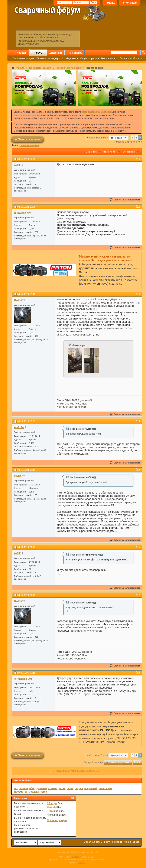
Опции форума (88, 58)
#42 (138, 206)
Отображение (130, 152)
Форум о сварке (113, 842)
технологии (106, 788)
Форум (38, 53)
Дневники (56, 53)
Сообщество (69, 58)
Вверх (137, 762)
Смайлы (52, 807)
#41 (138, 159)
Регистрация (129, 3)
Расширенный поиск (131, 58)
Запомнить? (65, 8)
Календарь (54, 58)
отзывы (53, 788)
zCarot (82, 862)
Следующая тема (89, 771)
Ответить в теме (28, 139)
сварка (79, 788)
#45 (138, 469)
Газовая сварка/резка (68, 68)
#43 (138, 294)
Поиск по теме (111, 152)
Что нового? (74, 53)
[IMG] (50, 811)
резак (62, 788)
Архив (127, 842)
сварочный (91, 788)
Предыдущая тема (65, 771)
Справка (41, 58)
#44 (138, 421)
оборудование (38, 788)
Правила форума (57, 820)
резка (70, 788)
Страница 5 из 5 (99, 137)
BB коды (52, 803)
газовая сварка (29, 145)
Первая (116, 138)
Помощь (110, 3)
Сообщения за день (24, 58)
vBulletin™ (76, 857)
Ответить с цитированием (125, 200)
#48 (138, 672)
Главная (21, 53)
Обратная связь (93, 842)
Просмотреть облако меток (30, 792)
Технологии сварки (40, 68)
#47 (138, 595)
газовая (24, 788)
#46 (138, 547)
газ (16, 788)
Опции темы (92, 152)
